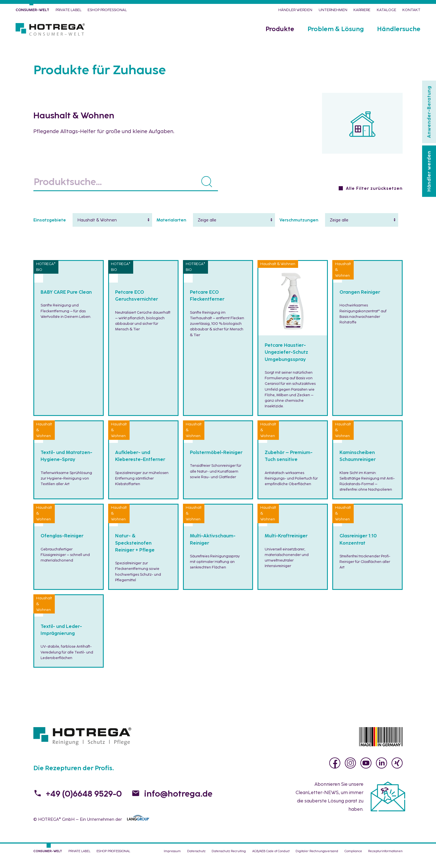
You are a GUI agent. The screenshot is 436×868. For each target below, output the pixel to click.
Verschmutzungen (299, 230)
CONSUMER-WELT (32, 12)
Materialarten (171, 230)
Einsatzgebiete (50, 230)
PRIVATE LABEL (69, 12)
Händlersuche (399, 36)
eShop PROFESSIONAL (107, 12)
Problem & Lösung (336, 36)
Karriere (362, 12)
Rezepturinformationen (385, 861)
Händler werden (295, 12)
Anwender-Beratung (429, 112)
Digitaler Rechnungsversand (317, 861)
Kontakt (411, 12)
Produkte (280, 36)
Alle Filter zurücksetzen (374, 198)
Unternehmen (333, 12)
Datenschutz (196, 861)
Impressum (172, 861)
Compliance (353, 861)
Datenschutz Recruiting (229, 861)
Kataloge (387, 12)
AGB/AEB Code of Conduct (271, 861)
